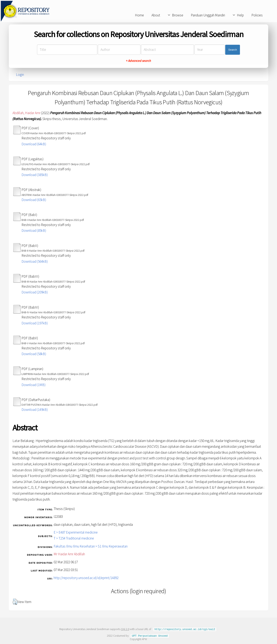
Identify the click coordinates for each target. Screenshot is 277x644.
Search (233, 50)
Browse (178, 15)
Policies (257, 15)
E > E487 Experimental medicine (76, 532)
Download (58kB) (34, 354)
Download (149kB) (35, 410)
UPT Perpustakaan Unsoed (150, 635)
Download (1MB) (33, 385)
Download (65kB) (34, 200)
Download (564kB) (35, 261)
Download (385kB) (35, 175)
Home (139, 15)
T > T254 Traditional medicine (74, 538)
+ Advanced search (138, 61)
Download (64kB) (34, 144)
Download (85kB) (34, 231)
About (156, 15)
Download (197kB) (35, 323)
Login (20, 75)
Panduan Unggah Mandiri (208, 15)
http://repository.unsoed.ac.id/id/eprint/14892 (86, 578)
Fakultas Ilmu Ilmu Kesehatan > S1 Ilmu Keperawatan (91, 546)
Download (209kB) (35, 292)
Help (240, 15)
